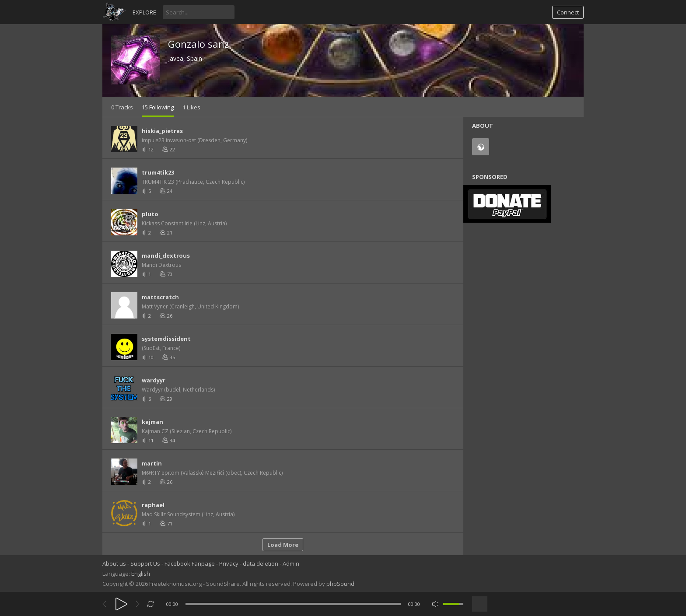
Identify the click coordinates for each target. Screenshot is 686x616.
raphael (153, 505)
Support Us (145, 563)
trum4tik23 (158, 172)
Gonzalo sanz (198, 44)
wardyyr (154, 380)
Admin (291, 563)
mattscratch (160, 297)
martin (152, 463)
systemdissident (166, 339)
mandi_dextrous (166, 255)
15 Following (158, 107)
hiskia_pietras (162, 131)
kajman (152, 422)
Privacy (229, 563)
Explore (144, 12)
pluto (150, 214)
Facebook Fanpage (190, 563)
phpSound (340, 584)
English (141, 574)
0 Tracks (122, 107)
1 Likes (191, 107)
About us (114, 563)
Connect (568, 12)
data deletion (261, 563)
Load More (283, 545)
